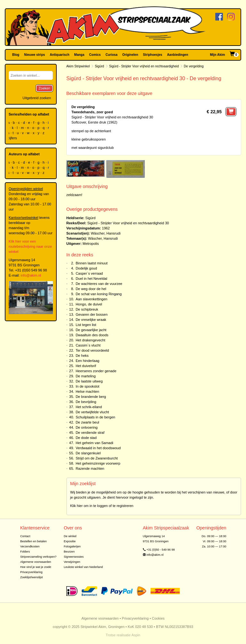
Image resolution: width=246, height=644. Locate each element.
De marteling (86, 376)
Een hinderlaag (87, 361)
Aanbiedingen (177, 55)
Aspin (136, 635)
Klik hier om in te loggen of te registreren (102, 506)
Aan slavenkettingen (91, 299)
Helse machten (87, 391)
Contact (25, 536)
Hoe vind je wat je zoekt (36, 567)
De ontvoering (87, 427)
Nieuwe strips (34, 55)
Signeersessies (74, 557)
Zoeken (44, 88)
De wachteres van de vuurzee (99, 284)
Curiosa (111, 55)
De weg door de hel (91, 289)
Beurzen (69, 552)
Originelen (130, 55)
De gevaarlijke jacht (91, 330)
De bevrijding (86, 402)
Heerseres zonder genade (96, 371)
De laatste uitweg (89, 381)
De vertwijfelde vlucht (92, 412)
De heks (82, 356)
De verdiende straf (90, 433)
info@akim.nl (31, 275)
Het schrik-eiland (89, 407)
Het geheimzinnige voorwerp (98, 463)
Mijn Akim (218, 55)
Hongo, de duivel (89, 304)
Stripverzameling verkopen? (38, 557)
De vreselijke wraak (91, 320)
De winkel (70, 536)
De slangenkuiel (88, 453)
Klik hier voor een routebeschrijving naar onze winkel (30, 246)
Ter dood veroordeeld (92, 350)
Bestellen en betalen (33, 541)
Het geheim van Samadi (94, 443)
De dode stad (86, 438)
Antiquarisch (59, 55)
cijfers (13, 138)
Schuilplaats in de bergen (95, 417)
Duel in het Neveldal (91, 279)
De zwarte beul (87, 422)
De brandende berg (91, 397)
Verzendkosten (30, 546)
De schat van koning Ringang (99, 294)
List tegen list (86, 325)
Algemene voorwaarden (36, 562)
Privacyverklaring (31, 572)
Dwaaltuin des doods (92, 335)
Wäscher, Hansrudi (106, 233)
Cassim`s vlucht (88, 345)
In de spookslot (87, 386)
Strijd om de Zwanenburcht (97, 458)
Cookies (158, 618)
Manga (79, 55)
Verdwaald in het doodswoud (98, 448)
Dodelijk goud (86, 268)
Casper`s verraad (89, 273)
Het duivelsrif (86, 366)
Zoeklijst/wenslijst (32, 577)
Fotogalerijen (72, 546)
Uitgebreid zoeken (37, 98)
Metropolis (91, 244)
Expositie (70, 541)
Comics (95, 55)
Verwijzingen (72, 562)
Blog (16, 55)
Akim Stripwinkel (78, 66)
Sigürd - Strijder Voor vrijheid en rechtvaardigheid (144, 66)
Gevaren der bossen (92, 314)
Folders (25, 552)
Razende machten (90, 468)
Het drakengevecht (90, 340)
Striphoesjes (152, 55)
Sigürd (99, 66)
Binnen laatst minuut (92, 263)
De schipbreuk (87, 309)
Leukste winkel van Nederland (83, 567)
